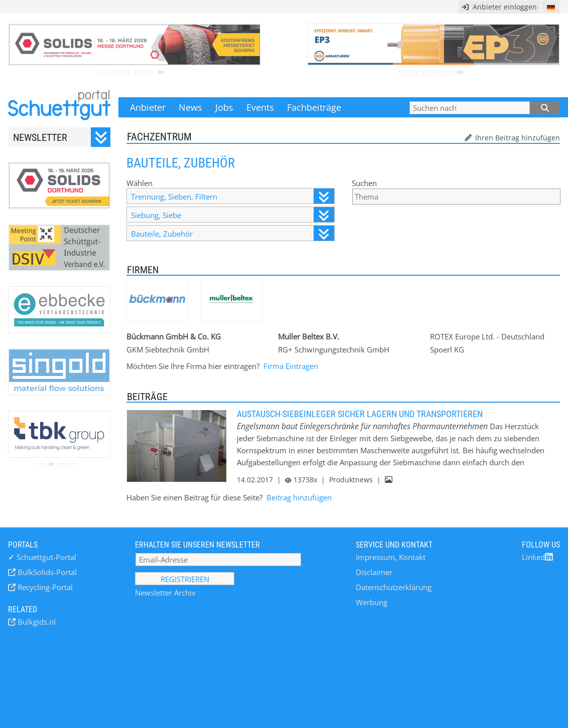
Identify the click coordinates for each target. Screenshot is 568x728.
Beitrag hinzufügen (299, 497)
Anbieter (148, 107)
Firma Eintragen (291, 366)
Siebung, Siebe (232, 215)
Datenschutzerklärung (394, 587)
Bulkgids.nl (36, 622)
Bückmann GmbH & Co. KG (174, 336)
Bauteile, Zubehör (232, 233)
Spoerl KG (447, 349)
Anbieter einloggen (499, 7)
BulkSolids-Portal (46, 572)
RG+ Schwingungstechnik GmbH (334, 349)
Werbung (372, 602)
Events (260, 107)
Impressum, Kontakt (391, 557)
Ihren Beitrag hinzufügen (517, 138)
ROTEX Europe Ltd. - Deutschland (487, 336)
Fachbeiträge (314, 107)
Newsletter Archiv (165, 593)
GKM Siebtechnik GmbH (168, 349)
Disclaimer (374, 572)
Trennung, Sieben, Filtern (232, 196)
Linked (537, 557)
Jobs (224, 107)
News (190, 107)
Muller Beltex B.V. (309, 336)
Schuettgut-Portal (42, 557)
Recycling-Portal (44, 587)
